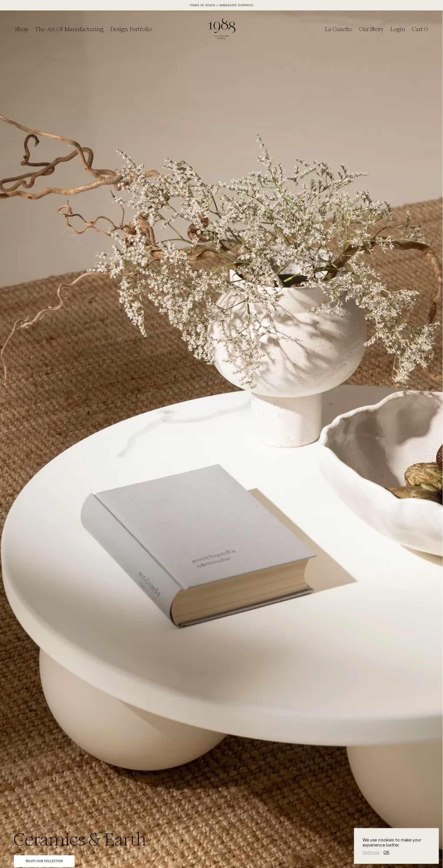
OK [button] (386, 852)
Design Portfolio (131, 29)
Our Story (371, 29)
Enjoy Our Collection (44, 861)
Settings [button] (371, 852)
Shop (22, 29)
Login (398, 29)
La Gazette (339, 29)
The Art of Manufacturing (69, 29)
